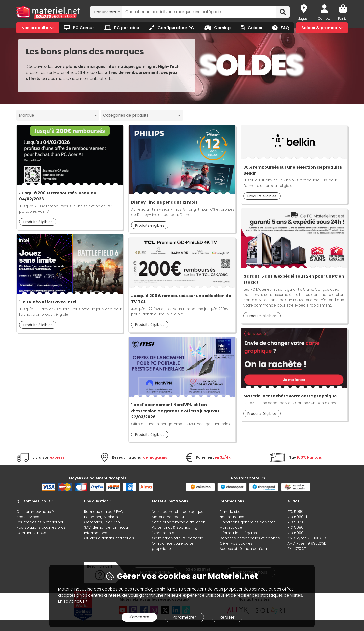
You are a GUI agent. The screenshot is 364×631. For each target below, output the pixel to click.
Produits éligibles (38, 222)
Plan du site (230, 512)
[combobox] (106, 12)
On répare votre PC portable (178, 538)
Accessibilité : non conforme (245, 549)
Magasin (304, 19)
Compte (324, 19)
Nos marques (232, 517)
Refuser (227, 617)
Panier (343, 19)
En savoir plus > (73, 601)
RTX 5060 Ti (297, 517)
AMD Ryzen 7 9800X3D (307, 538)
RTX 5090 (295, 533)
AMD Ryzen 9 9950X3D (307, 543)
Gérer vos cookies (236, 543)
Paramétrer (184, 617)
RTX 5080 (295, 527)
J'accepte (139, 617)
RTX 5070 (295, 522)
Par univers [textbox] (105, 12)
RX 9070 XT (297, 549)
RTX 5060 (295, 512)
